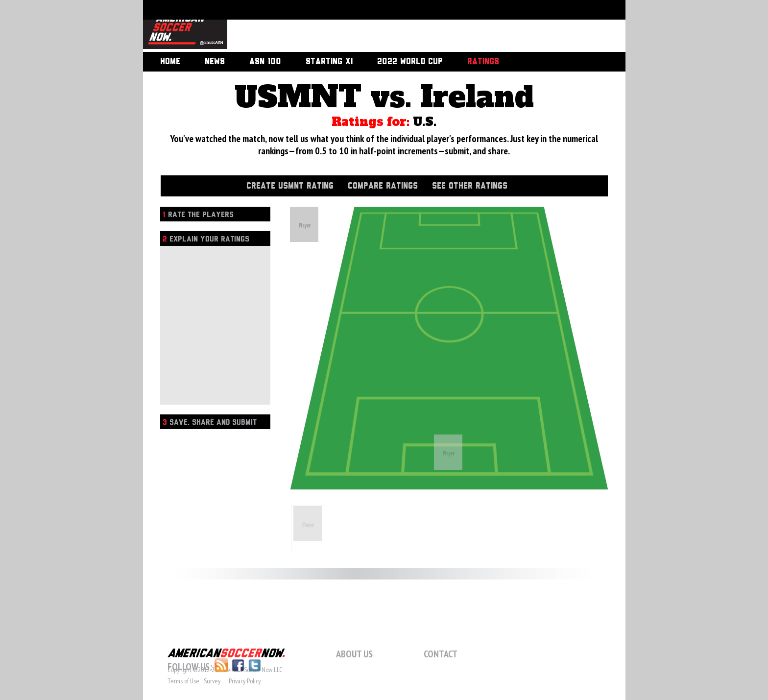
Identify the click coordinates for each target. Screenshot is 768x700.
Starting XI (329, 62)
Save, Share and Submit (210, 422)
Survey (212, 681)
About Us (354, 654)
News (215, 62)
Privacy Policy (245, 681)
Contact (441, 654)
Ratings (483, 62)
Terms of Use (183, 681)
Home (170, 62)
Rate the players (198, 215)
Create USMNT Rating (290, 186)
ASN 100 (265, 62)
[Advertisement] (415, 27)
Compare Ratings (383, 186)
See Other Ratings (470, 186)
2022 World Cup (410, 62)
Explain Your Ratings (206, 239)
